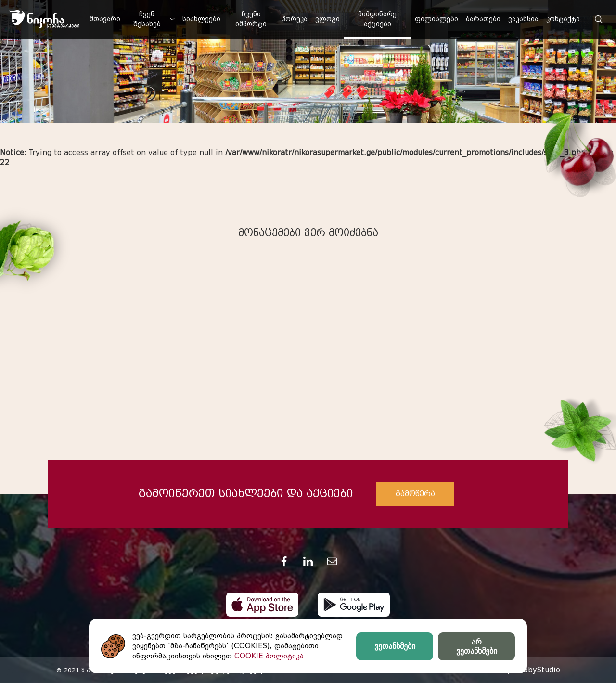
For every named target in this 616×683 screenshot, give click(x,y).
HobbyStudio (537, 670)
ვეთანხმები (395, 646)
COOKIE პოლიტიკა (269, 656)
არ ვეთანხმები (477, 646)
